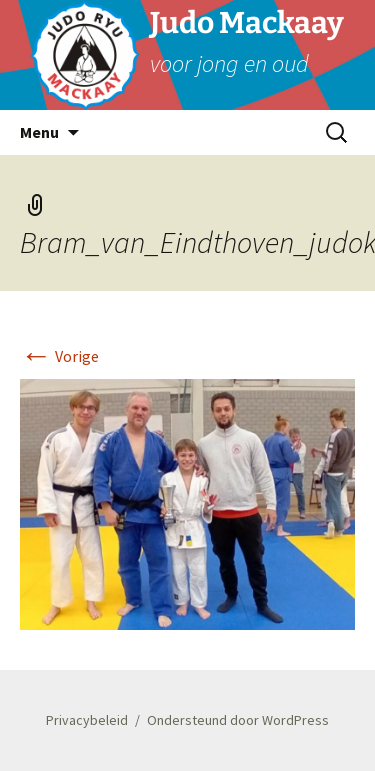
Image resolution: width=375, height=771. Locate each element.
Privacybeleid (87, 720)
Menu (39, 132)
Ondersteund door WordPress (238, 720)
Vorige (59, 356)
